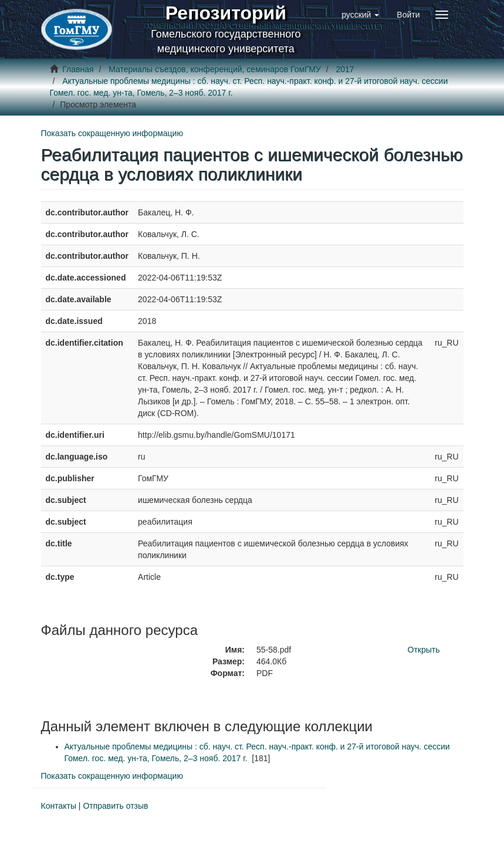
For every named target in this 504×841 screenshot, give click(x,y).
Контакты (59, 806)
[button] (360, 15)
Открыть (424, 650)
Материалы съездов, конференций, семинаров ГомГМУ (215, 69)
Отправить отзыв (115, 806)
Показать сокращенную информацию (112, 133)
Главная (78, 69)
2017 (345, 69)
